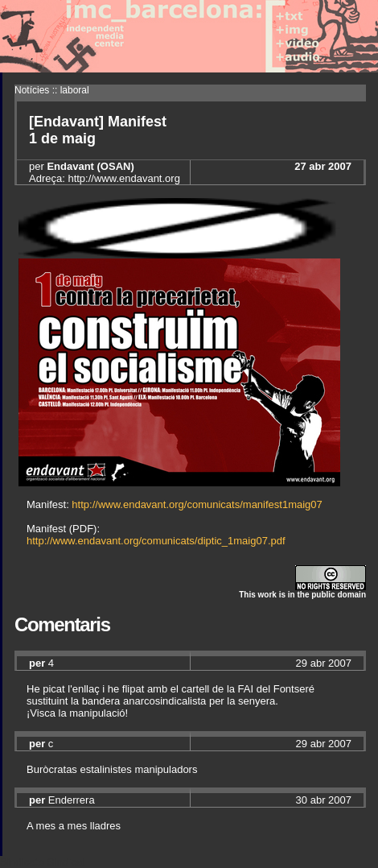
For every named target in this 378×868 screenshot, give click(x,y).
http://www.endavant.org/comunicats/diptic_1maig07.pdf (156, 541)
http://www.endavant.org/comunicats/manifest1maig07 (197, 504)
